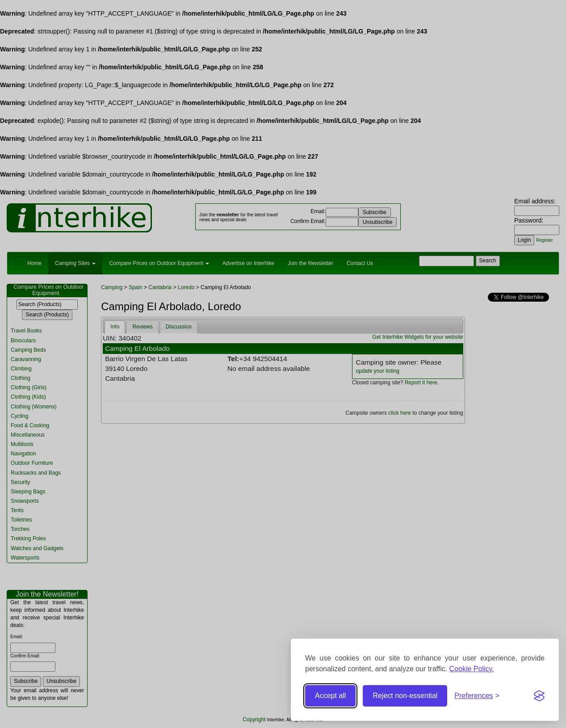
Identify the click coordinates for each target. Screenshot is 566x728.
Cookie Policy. (472, 669)
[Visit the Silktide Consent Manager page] (539, 696)
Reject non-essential (405, 696)
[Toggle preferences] (477, 696)
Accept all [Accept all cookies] (330, 696)
